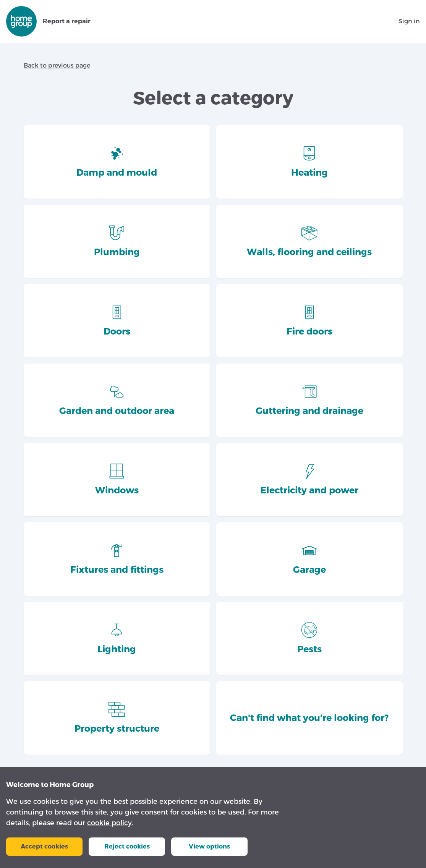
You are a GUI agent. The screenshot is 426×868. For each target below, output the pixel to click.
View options (209, 846)
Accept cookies (44, 846)
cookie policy (109, 823)
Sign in (409, 21)
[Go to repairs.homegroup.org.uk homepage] (21, 21)
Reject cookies (127, 846)
